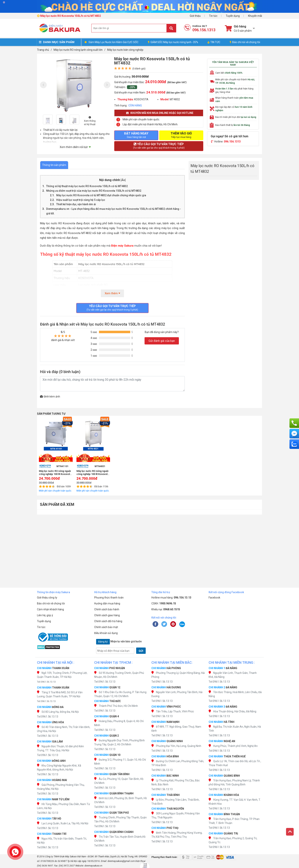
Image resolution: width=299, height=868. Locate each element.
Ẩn (123, 180)
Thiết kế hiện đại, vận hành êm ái (76, 204)
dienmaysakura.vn (93, 866)
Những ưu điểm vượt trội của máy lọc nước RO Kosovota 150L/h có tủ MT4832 (94, 191)
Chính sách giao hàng (107, 615)
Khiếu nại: (166, 609)
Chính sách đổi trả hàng (108, 621)
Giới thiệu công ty (47, 598)
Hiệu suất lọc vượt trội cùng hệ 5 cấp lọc (81, 200)
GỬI (141, 651)
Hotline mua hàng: (171, 598)
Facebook (214, 598)
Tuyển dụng (233, 16)
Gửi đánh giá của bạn (162, 341)
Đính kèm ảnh (50, 397)
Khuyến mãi (255, 16)
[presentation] (43, 85)
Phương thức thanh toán (109, 598)
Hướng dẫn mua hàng (107, 603)
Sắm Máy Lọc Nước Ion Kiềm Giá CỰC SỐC (113, 42)
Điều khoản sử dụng (106, 633)
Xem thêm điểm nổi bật (74, 147)
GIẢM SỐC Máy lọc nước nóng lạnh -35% (173, 42)
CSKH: (164, 603)
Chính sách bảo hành (107, 609)
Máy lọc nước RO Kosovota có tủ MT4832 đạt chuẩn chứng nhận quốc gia (101, 195)
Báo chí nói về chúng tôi (245, 42)
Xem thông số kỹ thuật (90, 121)
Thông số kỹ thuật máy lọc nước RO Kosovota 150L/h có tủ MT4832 (87, 186)
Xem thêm (112, 293)
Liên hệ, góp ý (45, 615)
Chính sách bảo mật (106, 627)
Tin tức (213, 16)
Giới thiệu (195, 16)
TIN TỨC (214, 42)
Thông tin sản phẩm (54, 165)
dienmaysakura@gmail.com (121, 861)
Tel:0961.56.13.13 (46, 682)
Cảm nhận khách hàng (50, 609)
